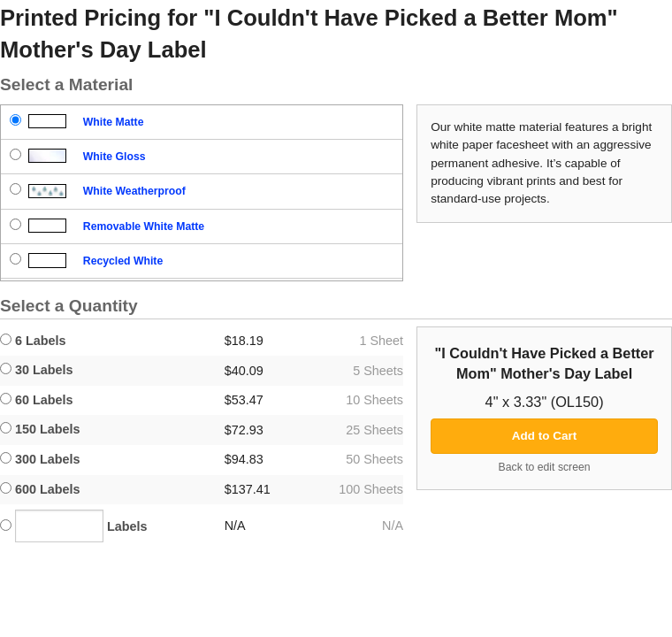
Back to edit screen (545, 467)
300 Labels (40, 459)
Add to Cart (545, 436)
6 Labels (33, 341)
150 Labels (40, 429)
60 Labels (37, 400)
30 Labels (37, 370)
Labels (74, 526)
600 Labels (40, 489)
